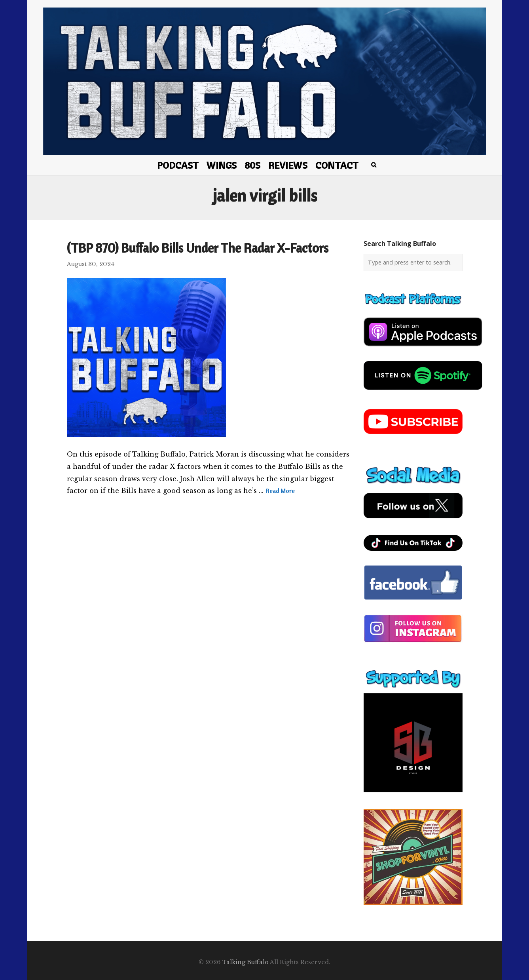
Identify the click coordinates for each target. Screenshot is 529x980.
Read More (280, 491)
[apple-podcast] (423, 349)
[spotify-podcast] (423, 393)
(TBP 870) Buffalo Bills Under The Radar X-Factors (198, 248)
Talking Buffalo (245, 962)
